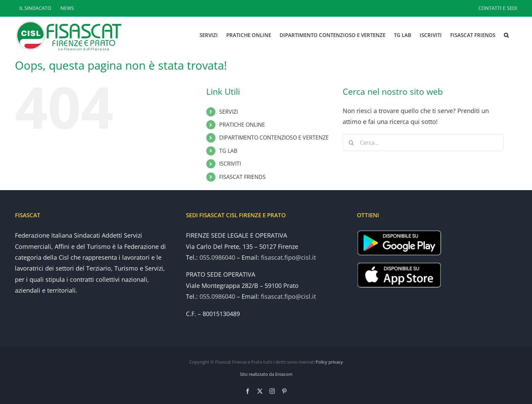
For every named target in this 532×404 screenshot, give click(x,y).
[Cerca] (351, 143)
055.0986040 (217, 257)
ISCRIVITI (230, 164)
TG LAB (228, 151)
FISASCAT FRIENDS (242, 177)
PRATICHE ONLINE (242, 125)
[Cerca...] (423, 143)
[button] (506, 35)
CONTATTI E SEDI (498, 8)
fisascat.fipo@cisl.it (288, 257)
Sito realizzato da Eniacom (266, 374)
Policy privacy (329, 362)
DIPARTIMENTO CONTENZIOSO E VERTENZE (274, 137)
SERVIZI (229, 112)
